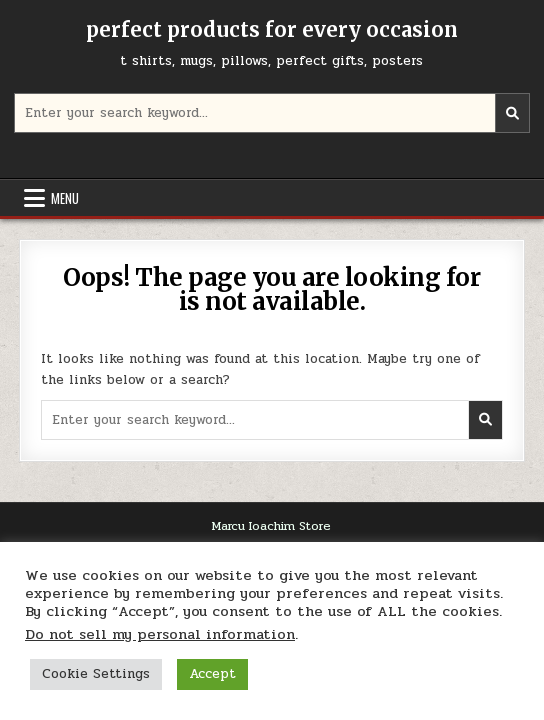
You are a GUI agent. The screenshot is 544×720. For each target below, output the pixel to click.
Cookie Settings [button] (96, 674)
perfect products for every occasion (272, 29)
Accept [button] (212, 674)
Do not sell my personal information (160, 634)
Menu (65, 198)
